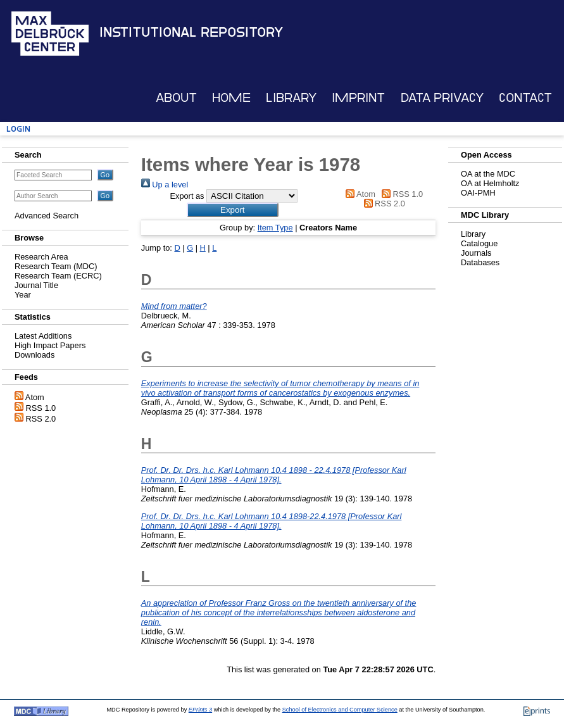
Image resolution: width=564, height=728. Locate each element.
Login (18, 129)
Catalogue (479, 243)
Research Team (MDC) (56, 266)
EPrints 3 (200, 710)
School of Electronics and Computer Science (340, 710)
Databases (480, 262)
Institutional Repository (191, 32)
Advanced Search (47, 216)
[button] (233, 210)
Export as (187, 196)
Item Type (275, 228)
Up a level (165, 185)
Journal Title (36, 285)
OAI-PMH (478, 193)
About (176, 98)
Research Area (41, 257)
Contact (525, 98)
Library (291, 98)
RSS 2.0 (41, 419)
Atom (35, 397)
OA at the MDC (488, 174)
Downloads (34, 355)
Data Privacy (442, 98)
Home (231, 98)
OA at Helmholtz (490, 183)
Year (23, 295)
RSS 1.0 (41, 408)
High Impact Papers (50, 345)
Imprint (358, 98)
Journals (476, 253)
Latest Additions (43, 336)
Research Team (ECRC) (58, 276)
